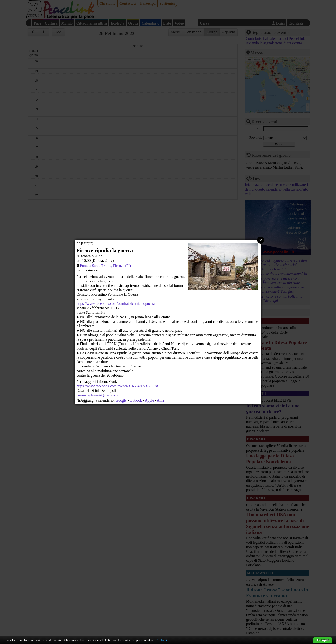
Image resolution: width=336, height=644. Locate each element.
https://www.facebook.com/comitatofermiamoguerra (116, 304)
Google (121, 400)
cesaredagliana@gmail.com (97, 395)
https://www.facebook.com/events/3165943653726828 (117, 386)
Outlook (136, 400)
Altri (160, 400)
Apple (149, 400)
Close (261, 240)
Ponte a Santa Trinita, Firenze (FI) (106, 266)
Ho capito (323, 640)
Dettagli (162, 640)
